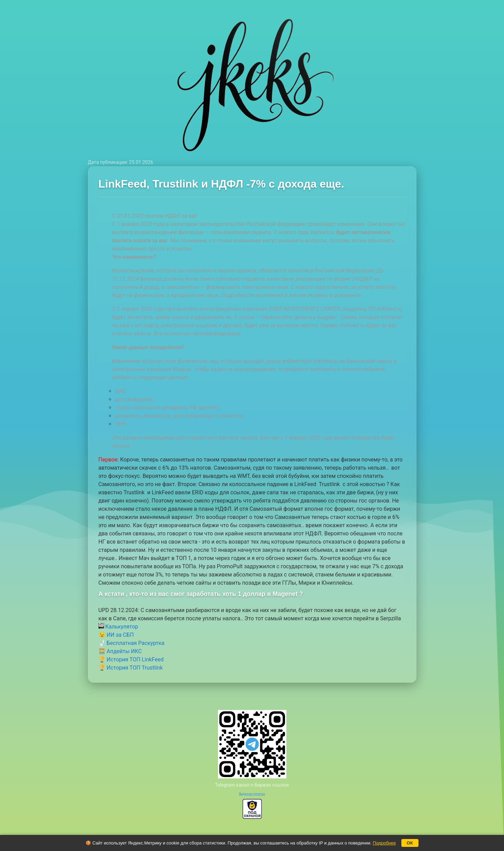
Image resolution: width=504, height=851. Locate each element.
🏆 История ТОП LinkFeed (131, 659)
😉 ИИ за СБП (116, 635)
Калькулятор (118, 627)
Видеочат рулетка (252, 794)
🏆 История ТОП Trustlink (131, 668)
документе (348, 295)
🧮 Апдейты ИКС (120, 651)
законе (298, 295)
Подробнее (384, 843)
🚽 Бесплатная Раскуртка (132, 643)
